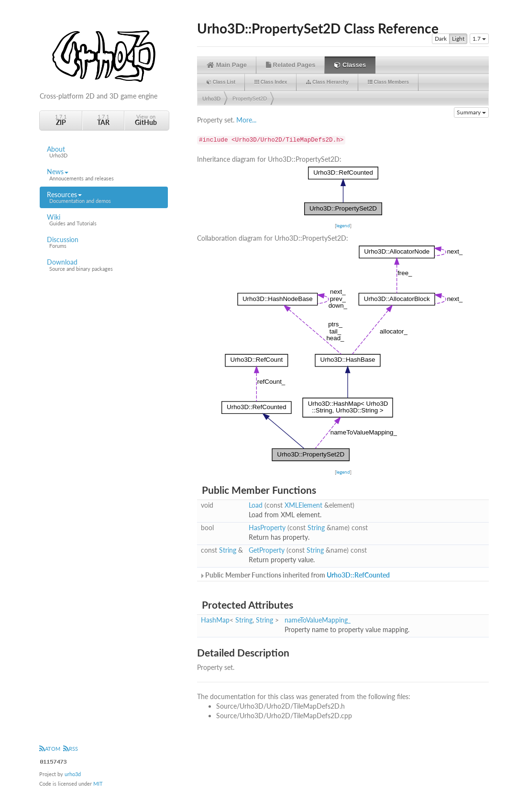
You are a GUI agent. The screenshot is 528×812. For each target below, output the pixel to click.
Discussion (104, 243)
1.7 (479, 39)
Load (256, 505)
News (104, 175)
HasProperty (267, 528)
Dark (441, 39)
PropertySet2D (250, 99)
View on (146, 120)
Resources (104, 198)
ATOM (50, 749)
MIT (98, 784)
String (316, 528)
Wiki (104, 220)
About (104, 152)
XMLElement (303, 505)
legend (343, 225)
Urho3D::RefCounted (358, 575)
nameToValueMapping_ (318, 620)
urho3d (73, 774)
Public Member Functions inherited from (295, 575)
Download (104, 265)
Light (458, 39)
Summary (471, 112)
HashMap (215, 620)
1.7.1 (61, 120)
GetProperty (267, 550)
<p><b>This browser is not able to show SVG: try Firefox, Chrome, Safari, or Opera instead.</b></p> (343, 191)
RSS (71, 749)
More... (246, 120)
